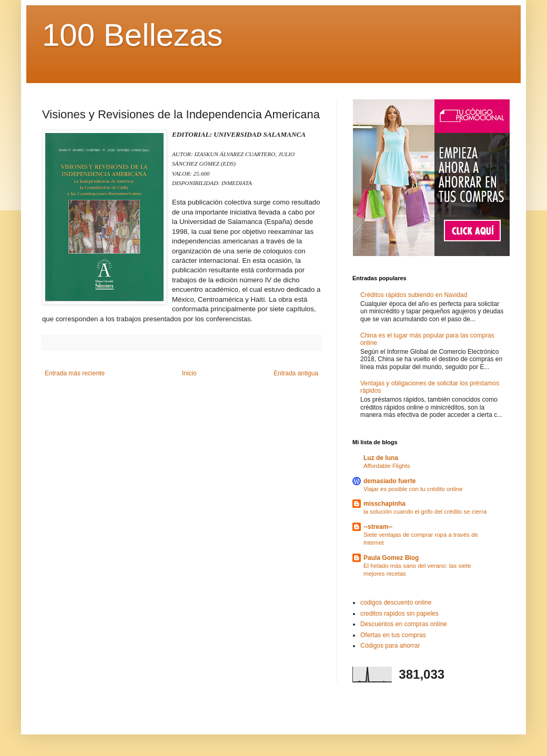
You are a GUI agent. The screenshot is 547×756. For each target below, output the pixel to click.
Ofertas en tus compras (393, 635)
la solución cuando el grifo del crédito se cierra (425, 512)
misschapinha (384, 504)
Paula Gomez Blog (391, 558)
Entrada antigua (296, 373)
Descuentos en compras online (404, 624)
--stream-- (378, 527)
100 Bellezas (133, 35)
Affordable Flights (387, 466)
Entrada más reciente (75, 373)
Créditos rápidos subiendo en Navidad (414, 295)
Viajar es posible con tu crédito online (413, 489)
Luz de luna (381, 458)
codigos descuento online (396, 602)
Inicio (189, 373)
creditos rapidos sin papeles (399, 614)
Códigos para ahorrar (390, 646)
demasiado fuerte (389, 481)
